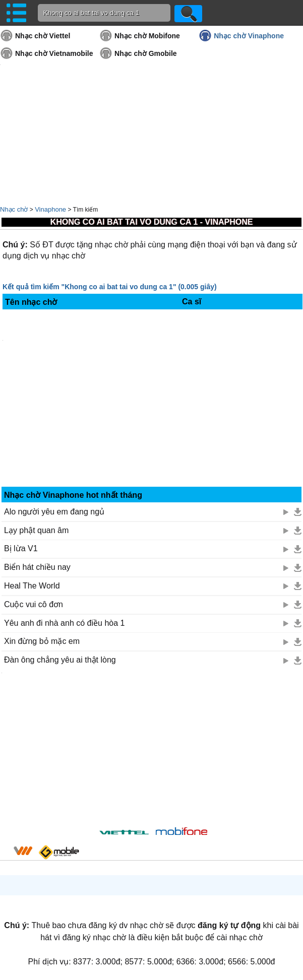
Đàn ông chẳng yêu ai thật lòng (60, 660)
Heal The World (32, 586)
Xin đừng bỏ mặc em (42, 641)
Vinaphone (50, 209)
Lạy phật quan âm (36, 530)
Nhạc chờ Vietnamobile (54, 53)
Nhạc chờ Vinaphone (249, 36)
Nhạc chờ (14, 209)
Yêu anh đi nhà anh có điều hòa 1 (64, 623)
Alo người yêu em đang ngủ (54, 512)
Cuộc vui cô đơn (34, 604)
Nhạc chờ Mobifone (147, 36)
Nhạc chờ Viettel (43, 36)
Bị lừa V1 (21, 548)
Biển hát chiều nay (37, 567)
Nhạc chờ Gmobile (146, 53)
